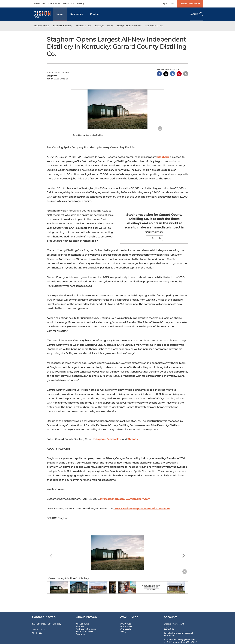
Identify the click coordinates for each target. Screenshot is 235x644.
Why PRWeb (39, 4)
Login (164, 4)
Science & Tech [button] (84, 26)
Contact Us (38, 629)
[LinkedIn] (40, 633)
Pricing (80, 4)
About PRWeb (82, 624)
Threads (133, 439)
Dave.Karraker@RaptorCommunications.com (142, 509)
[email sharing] (186, 74)
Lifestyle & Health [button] (104, 26)
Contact (95, 14)
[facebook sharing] (159, 74)
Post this (154, 238)
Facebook (113, 439)
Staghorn (163, 157)
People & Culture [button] (154, 26)
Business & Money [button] (62, 26)
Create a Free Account (190, 4)
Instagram (99, 439)
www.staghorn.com (138, 499)
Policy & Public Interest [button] (129, 26)
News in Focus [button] (42, 26)
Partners (80, 626)
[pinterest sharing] (179, 74)
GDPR (172, 4)
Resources (77, 14)
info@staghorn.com (112, 499)
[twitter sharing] (166, 74)
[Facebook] (37, 633)
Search (196, 14)
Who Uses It (69, 4)
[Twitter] (33, 633)
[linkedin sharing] (173, 74)
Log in (166, 626)
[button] (117, 109)
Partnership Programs (86, 629)
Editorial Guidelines (85, 631)
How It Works (54, 4)
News (60, 14)
